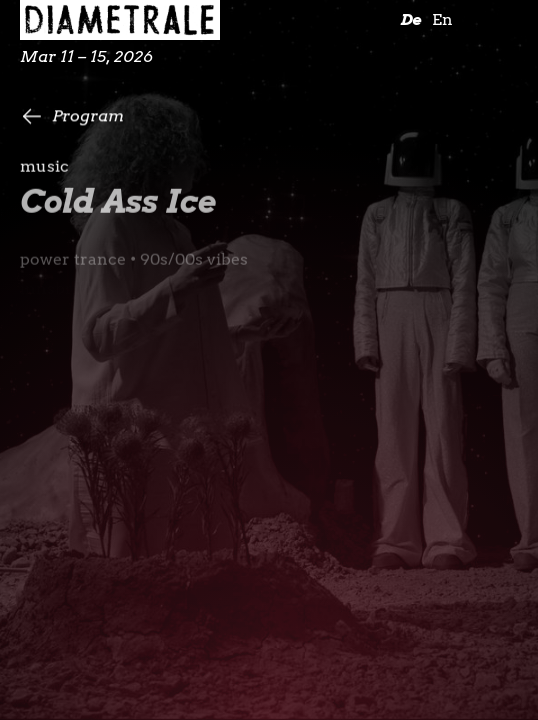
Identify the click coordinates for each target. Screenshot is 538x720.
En (442, 19)
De (410, 19)
